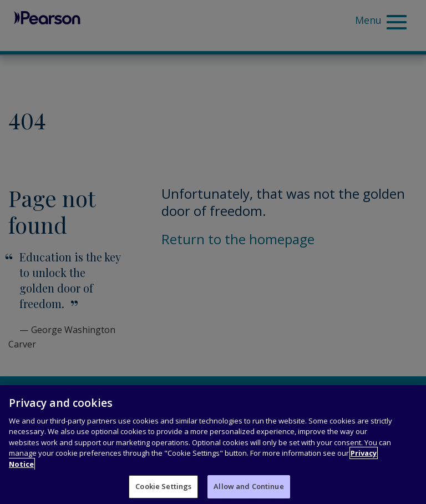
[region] (213, 445)
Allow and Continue (248, 486)
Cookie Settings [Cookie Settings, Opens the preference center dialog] (163, 486)
